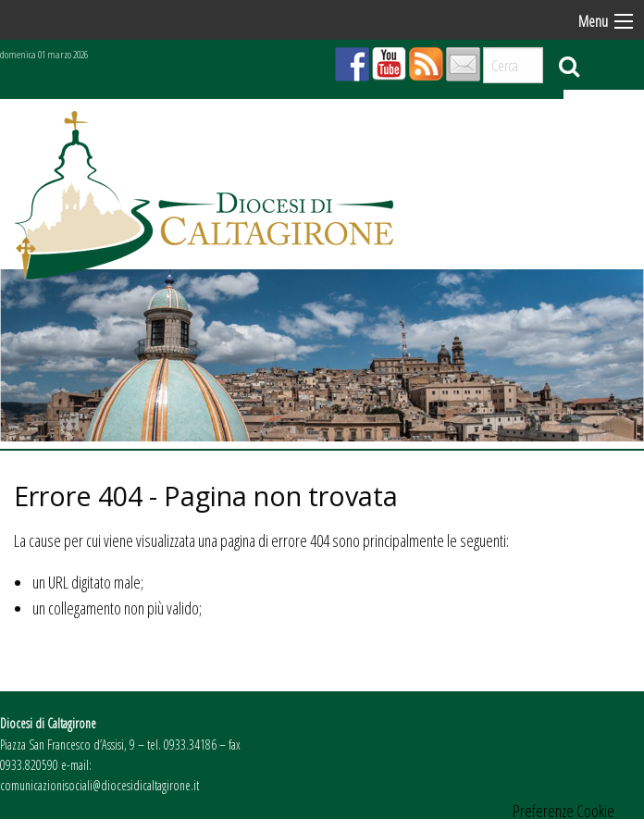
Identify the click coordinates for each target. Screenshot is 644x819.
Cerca (569, 66)
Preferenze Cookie (563, 811)
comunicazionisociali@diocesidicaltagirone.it (99, 785)
